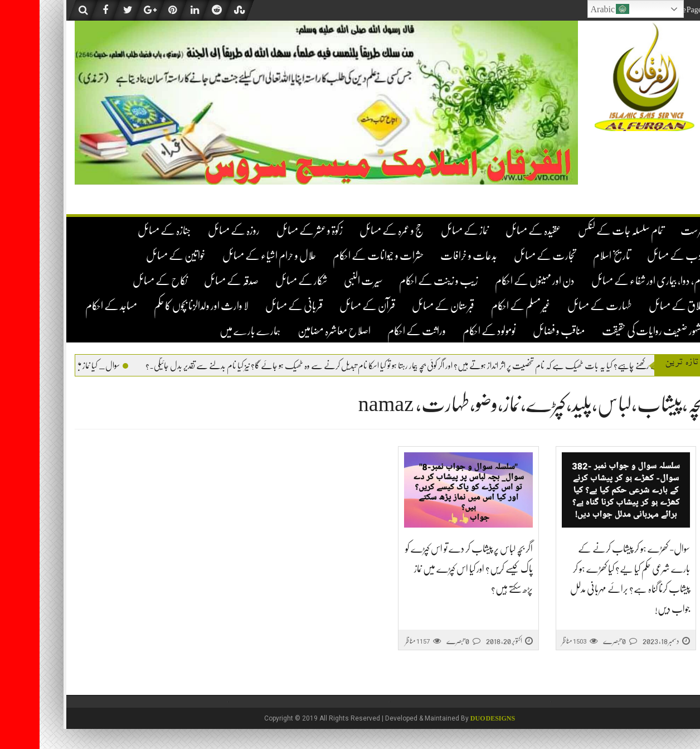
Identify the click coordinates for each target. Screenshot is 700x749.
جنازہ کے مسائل (125, 231)
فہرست (653, 231)
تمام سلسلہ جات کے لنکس (581, 231)
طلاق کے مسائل (637, 306)
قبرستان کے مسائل (404, 306)
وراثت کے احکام (377, 331)
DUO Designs (453, 718)
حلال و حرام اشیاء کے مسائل (230, 256)
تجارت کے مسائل (505, 256)
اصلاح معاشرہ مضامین (295, 331)
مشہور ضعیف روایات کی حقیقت (614, 331)
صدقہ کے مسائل (192, 281)
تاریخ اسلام (572, 256)
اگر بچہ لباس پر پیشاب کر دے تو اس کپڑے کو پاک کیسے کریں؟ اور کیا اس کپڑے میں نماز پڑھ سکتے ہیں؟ (429, 569)
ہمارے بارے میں (211, 331)
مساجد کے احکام (72, 306)
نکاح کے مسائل (120, 281)
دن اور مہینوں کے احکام (495, 281)
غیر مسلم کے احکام (481, 306)
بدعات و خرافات (429, 256)
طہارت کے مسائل (560, 306)
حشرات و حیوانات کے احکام (339, 256)
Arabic (571, 9)
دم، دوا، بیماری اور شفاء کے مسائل (608, 281)
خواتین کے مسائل (136, 256)
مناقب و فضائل (519, 331)
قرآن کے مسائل (328, 306)
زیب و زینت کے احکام (399, 281)
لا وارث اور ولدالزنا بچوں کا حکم (162, 306)
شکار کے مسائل (262, 281)
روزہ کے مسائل (194, 231)
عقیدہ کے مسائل (494, 231)
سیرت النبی (324, 281)
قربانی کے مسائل (254, 306)
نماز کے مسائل (425, 231)
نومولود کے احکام (450, 331)
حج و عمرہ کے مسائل (352, 231)
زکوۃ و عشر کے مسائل (270, 231)
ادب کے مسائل (636, 256)
